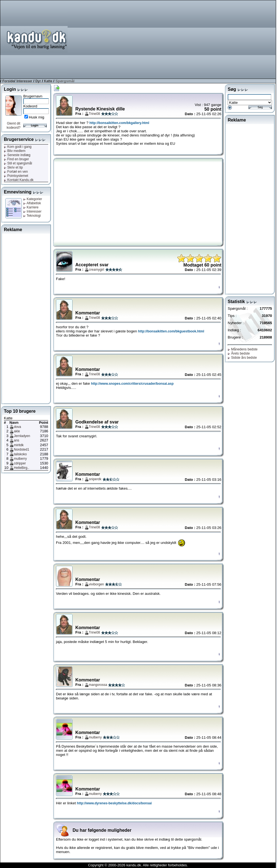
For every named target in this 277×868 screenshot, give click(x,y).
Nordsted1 (21, 449)
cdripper (20, 463)
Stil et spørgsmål (18, 163)
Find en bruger (16, 159)
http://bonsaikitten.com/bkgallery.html (119, 123)
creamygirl (97, 270)
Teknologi (32, 216)
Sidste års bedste (242, 358)
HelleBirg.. (21, 468)
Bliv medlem (15, 151)
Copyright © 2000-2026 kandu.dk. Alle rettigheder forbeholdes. (138, 865)
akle (17, 431)
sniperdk (95, 479)
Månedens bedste (243, 349)
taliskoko (20, 454)
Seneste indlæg (17, 155)
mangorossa (98, 685)
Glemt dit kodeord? (14, 126)
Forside (8, 81)
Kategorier (33, 199)
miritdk (19, 445)
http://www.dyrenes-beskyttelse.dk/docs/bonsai (114, 803)
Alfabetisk (32, 203)
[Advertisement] (211, 39)
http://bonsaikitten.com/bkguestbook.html (171, 331)
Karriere (31, 207)
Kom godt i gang (18, 147)
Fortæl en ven (16, 172)
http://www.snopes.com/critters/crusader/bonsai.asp (132, 384)
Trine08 (94, 114)
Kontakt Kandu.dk (19, 180)
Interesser (24, 81)
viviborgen (97, 584)
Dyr (38, 81)
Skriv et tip (13, 167)
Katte (48, 81)
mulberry (20, 459)
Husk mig (37, 117)
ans (16, 440)
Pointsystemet (16, 176)
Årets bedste (239, 353)
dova (17, 427)
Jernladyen (22, 436)
